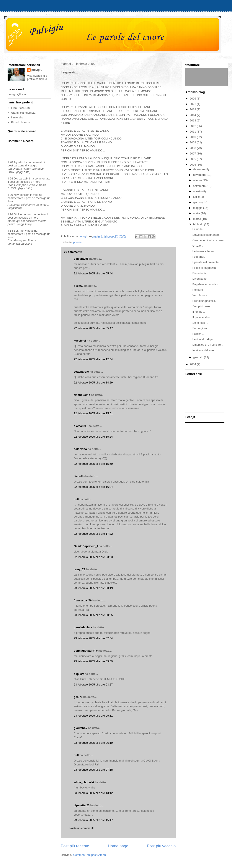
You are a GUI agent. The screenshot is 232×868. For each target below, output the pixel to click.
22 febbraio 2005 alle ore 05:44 (93, 273)
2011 (193, 132)
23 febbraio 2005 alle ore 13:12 (93, 793)
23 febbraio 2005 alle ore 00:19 (93, 588)
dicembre (199, 169)
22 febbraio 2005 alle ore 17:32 (93, 534)
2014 (193, 115)
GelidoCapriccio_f (86, 546)
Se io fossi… (200, 323)
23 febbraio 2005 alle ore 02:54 (93, 638)
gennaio (199, 357)
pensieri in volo (29, 195)
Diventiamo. (200, 279)
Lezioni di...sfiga (202, 339)
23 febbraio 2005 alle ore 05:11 (93, 716)
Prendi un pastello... (205, 301)
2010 (193, 137)
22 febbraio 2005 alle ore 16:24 (93, 487)
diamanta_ (81, 426)
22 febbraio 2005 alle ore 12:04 (93, 359)
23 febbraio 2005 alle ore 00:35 (93, 615)
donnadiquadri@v (86, 651)
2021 (193, 104)
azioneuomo (82, 395)
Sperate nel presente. (206, 262)
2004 (193, 364)
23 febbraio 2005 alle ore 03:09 (93, 661)
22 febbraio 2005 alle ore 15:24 (93, 437)
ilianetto (79, 476)
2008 (193, 148)
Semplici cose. (201, 306)
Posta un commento (82, 828)
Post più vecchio (161, 846)
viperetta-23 (82, 805)
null (76, 499)
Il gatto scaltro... (202, 317)
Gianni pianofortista (23, 113)
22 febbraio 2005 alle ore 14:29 (93, 383)
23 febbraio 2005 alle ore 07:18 (93, 770)
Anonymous (26, 231)
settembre (200, 186)
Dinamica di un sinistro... (208, 345)
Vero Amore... (201, 295)
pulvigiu (37, 70)
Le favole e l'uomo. (204, 251)
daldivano (80, 449)
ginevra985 (81, 259)
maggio (198, 208)
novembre (200, 175)
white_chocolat (84, 782)
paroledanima (83, 627)
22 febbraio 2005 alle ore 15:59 (93, 464)
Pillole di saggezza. (204, 268)
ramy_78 (79, 569)
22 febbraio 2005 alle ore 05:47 (93, 328)
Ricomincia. (200, 273)
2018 (193, 109)
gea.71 (78, 697)
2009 (193, 142)
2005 (193, 165)
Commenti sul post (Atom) (90, 855)
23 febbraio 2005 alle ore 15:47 (93, 820)
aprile (197, 213)
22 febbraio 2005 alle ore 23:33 (93, 557)
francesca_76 (83, 600)
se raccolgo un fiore (28, 182)
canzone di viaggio (25, 165)
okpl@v (79, 674)
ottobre (198, 180)
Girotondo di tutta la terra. (208, 240)
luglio (197, 197)
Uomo (22, 214)
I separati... (199, 257)
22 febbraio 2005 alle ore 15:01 (93, 413)
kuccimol (80, 341)
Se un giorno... (202, 328)
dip (21, 162)
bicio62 (79, 286)
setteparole (81, 372)
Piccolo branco (20, 122)
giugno (198, 202)
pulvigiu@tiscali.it (18, 94)
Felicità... (198, 334)
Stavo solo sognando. (206, 235)
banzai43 (24, 178)
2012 (193, 126)
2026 (193, 99)
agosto (198, 191)
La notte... (199, 229)
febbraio (199, 224)
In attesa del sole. (203, 350)
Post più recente (75, 846)
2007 (193, 154)
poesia (77, 242)
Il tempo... (199, 312)
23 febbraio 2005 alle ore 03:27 (93, 685)
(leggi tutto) (23, 172)
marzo (198, 219)
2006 (193, 159)
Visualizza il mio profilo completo (37, 77)
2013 (193, 120)
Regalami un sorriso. (205, 284)
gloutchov (80, 728)
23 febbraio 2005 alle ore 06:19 (93, 743)
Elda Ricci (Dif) (20, 108)
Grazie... (198, 246)
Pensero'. (198, 290)
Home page (118, 846)
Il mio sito (17, 117)
